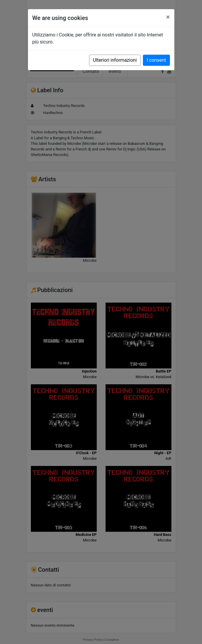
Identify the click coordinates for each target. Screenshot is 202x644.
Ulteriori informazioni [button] (115, 60)
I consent (156, 60)
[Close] (168, 17)
